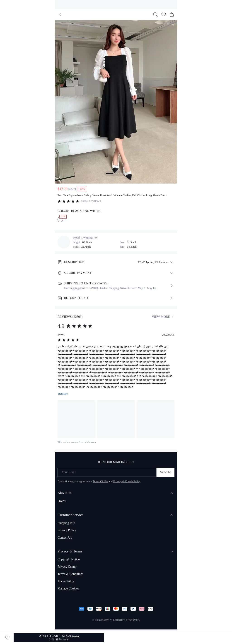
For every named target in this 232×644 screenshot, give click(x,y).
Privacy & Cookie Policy (127, 481)
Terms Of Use (100, 481)
